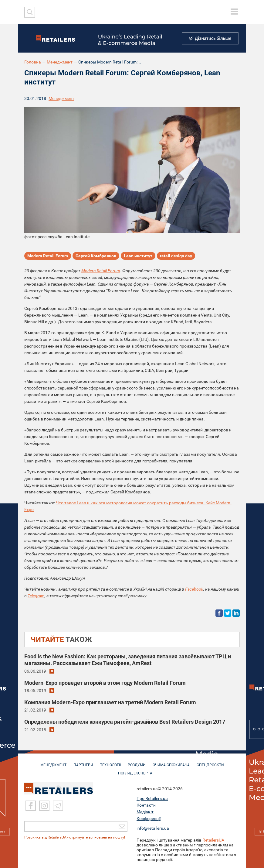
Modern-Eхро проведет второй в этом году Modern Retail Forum (105, 683)
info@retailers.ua (153, 828)
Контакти (146, 805)
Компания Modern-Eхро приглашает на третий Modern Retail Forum (110, 702)
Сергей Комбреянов (96, 256)
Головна (33, 62)
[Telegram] (58, 806)
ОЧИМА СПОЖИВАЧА (171, 762)
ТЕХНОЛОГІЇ (110, 762)
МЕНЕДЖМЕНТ (53, 762)
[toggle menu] (234, 12)
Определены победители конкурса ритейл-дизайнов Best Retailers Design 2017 (125, 722)
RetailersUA (213, 840)
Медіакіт (145, 812)
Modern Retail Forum (48, 256)
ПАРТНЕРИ (83, 762)
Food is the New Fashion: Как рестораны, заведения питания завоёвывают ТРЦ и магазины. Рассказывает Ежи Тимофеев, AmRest (128, 660)
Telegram (36, 596)
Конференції (149, 818)
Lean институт (138, 256)
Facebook (194, 589)
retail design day (176, 256)
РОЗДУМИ (137, 762)
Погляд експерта (135, 770)
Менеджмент (60, 62)
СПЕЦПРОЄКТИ (210, 762)
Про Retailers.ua (152, 798)
